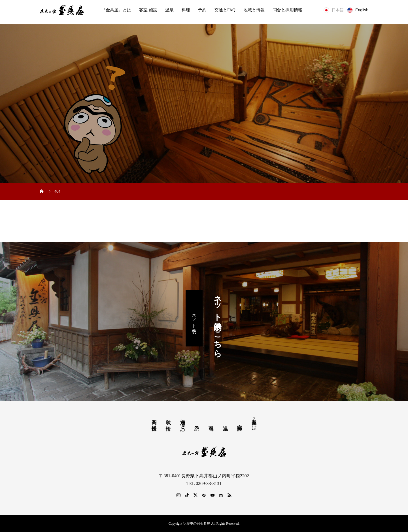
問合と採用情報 (287, 10)
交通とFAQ (225, 10)
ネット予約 (194, 318)
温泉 (169, 10)
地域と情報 (254, 10)
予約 (202, 10)
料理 (186, 10)
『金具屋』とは (116, 10)
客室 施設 (148, 10)
